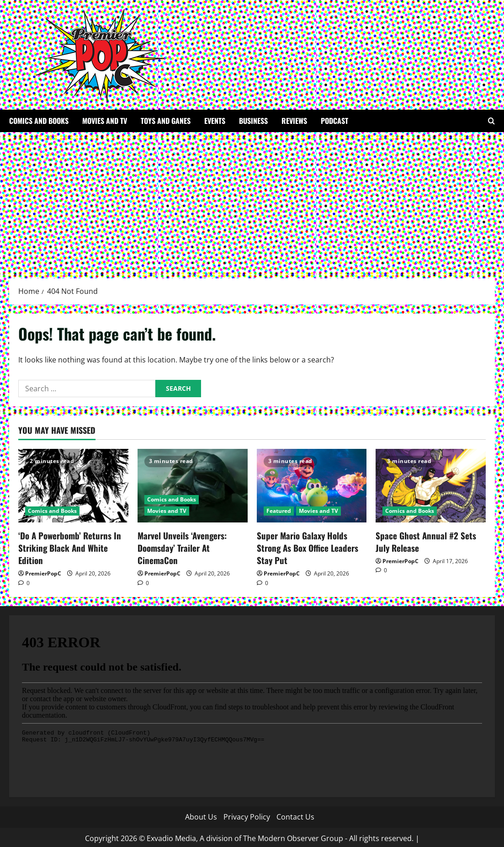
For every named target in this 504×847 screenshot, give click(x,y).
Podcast (334, 121)
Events (215, 121)
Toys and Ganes (166, 121)
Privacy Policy (247, 814)
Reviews (294, 121)
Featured (279, 511)
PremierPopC (43, 559)
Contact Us (295, 814)
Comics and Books (39, 121)
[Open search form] (491, 121)
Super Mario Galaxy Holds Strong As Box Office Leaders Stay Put (305, 546)
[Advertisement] (252, 201)
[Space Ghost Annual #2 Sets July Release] (431, 486)
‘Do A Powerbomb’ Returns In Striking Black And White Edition (73, 541)
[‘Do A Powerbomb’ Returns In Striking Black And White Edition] (73, 486)
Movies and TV (105, 121)
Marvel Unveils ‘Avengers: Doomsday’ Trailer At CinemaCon (192, 541)
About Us (201, 814)
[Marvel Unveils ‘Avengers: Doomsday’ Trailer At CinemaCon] (193, 486)
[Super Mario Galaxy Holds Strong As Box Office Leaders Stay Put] (312, 486)
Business (253, 121)
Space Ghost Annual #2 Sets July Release (430, 541)
